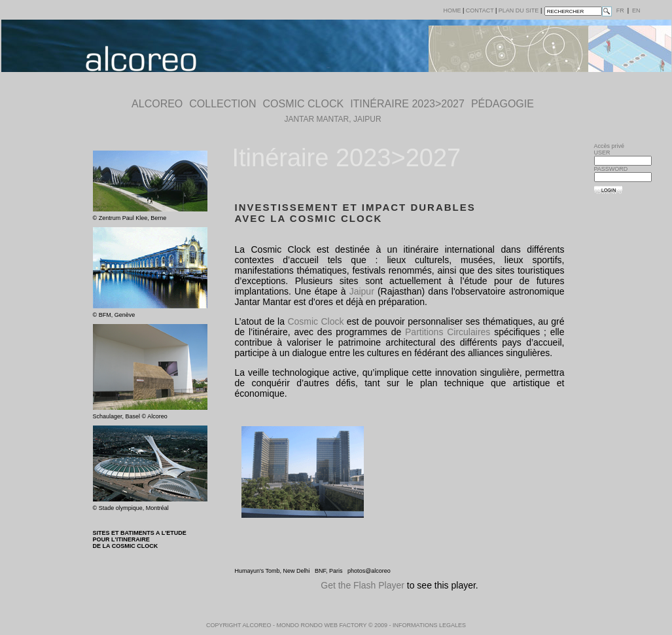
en (636, 10)
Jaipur (362, 291)
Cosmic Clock (315, 321)
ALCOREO (157, 104)
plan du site (519, 10)
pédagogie (503, 104)
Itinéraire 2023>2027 (407, 104)
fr (620, 10)
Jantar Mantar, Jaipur (332, 119)
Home (452, 10)
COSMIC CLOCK (304, 104)
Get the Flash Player (363, 585)
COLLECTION (222, 104)
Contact (480, 10)
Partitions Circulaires (448, 332)
